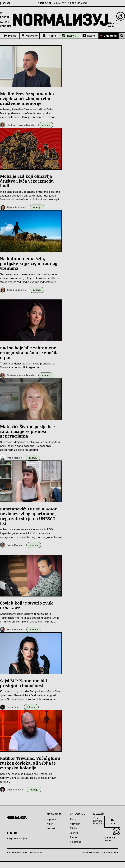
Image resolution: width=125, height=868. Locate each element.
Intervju (69, 36)
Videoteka (109, 36)
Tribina (49, 36)
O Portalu (6, 15)
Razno (89, 36)
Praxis (10, 36)
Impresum (52, 819)
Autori (5, 22)
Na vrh (113, 822)
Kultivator (30, 36)
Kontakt (6, 26)
